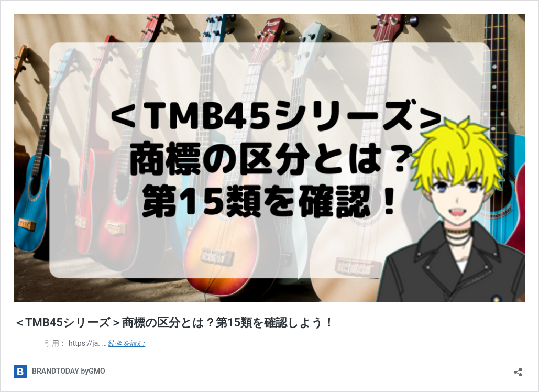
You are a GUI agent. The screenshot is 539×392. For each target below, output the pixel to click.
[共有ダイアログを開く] (518, 369)
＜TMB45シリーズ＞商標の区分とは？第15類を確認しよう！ (174, 323)
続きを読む (127, 343)
